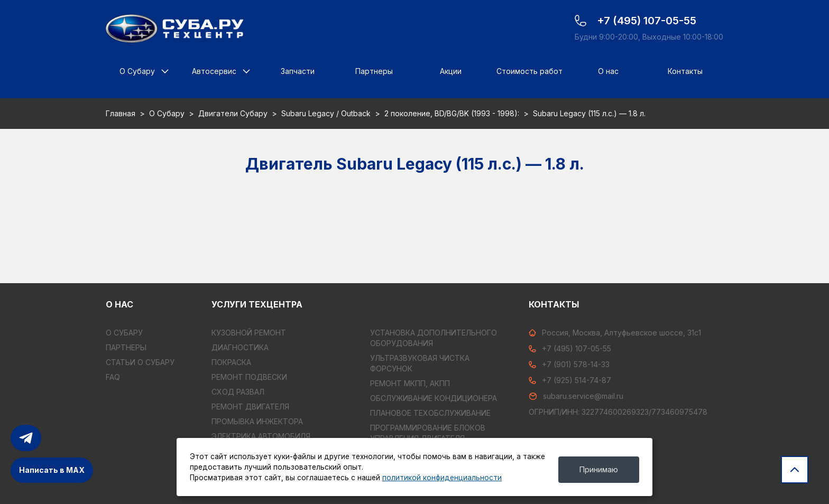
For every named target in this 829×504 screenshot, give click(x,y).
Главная (121, 113)
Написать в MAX (52, 470)
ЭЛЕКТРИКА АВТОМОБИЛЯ (261, 436)
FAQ (113, 377)
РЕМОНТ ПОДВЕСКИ (249, 377)
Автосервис (214, 71)
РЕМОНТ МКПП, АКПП (410, 383)
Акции (451, 71)
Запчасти (298, 71)
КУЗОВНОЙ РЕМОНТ (249, 333)
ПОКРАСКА (231, 362)
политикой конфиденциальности (442, 478)
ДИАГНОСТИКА (240, 347)
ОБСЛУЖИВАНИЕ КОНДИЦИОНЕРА (434, 398)
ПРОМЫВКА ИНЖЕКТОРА (257, 421)
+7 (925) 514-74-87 (570, 380)
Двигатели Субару (233, 113)
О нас (608, 71)
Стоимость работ (529, 71)
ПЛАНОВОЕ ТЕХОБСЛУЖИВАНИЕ (430, 413)
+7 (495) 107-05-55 (570, 348)
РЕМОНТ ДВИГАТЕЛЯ (250, 407)
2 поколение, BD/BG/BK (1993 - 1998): (452, 113)
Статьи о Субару (140, 362)
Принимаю (599, 469)
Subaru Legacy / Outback (326, 113)
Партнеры (374, 71)
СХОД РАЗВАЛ (238, 392)
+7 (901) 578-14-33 (569, 364)
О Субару (137, 71)
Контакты (685, 71)
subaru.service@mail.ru (576, 396)
